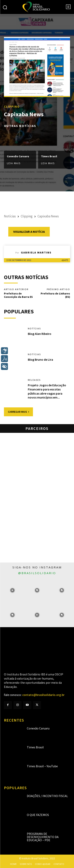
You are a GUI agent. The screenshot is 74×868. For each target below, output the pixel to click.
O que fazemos (38, 815)
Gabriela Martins (36, 252)
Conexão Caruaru (18, 156)
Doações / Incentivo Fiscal (47, 796)
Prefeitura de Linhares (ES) (55, 295)
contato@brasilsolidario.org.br (43, 695)
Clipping (12, 106)
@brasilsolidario (37, 573)
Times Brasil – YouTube (42, 766)
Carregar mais (18, 412)
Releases (34, 380)
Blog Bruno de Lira (40, 359)
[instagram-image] (12, 590)
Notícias (10, 216)
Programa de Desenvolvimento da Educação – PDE (43, 837)
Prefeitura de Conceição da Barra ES (18, 295)
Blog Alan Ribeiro (40, 334)
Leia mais (14, 163)
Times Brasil (49, 156)
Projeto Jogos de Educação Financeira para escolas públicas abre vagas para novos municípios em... (47, 391)
